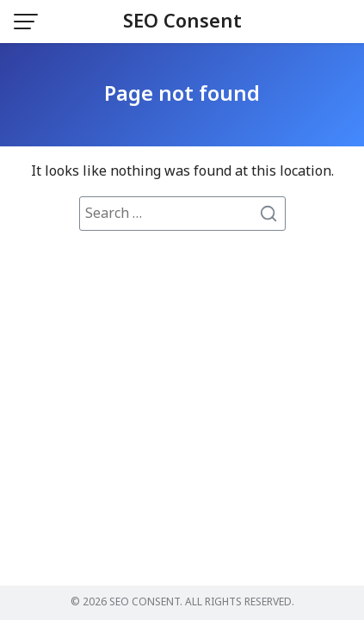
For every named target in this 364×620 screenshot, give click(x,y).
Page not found (182, 95)
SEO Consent (182, 22)
